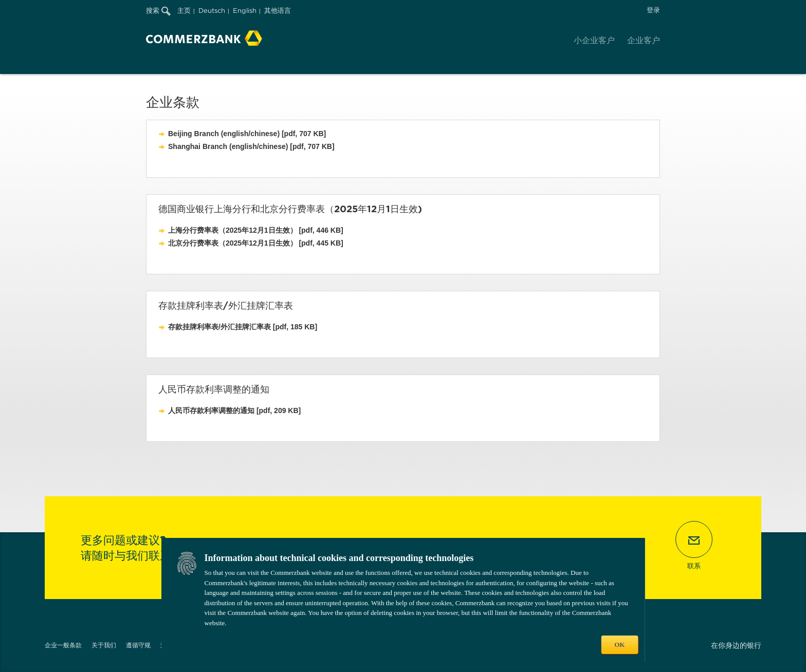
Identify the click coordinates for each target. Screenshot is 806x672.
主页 (184, 11)
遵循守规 (138, 645)
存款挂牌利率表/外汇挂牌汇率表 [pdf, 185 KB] (243, 327)
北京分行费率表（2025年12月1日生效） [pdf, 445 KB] (256, 243)
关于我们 (104, 645)
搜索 (158, 11)
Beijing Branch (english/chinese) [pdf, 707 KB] (247, 134)
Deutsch (212, 11)
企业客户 (644, 40)
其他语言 (278, 11)
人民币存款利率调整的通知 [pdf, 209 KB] (234, 410)
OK (619, 645)
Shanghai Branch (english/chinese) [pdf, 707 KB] (251, 146)
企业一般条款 (63, 645)
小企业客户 (594, 40)
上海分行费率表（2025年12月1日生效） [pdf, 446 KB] (256, 230)
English (245, 11)
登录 (653, 10)
